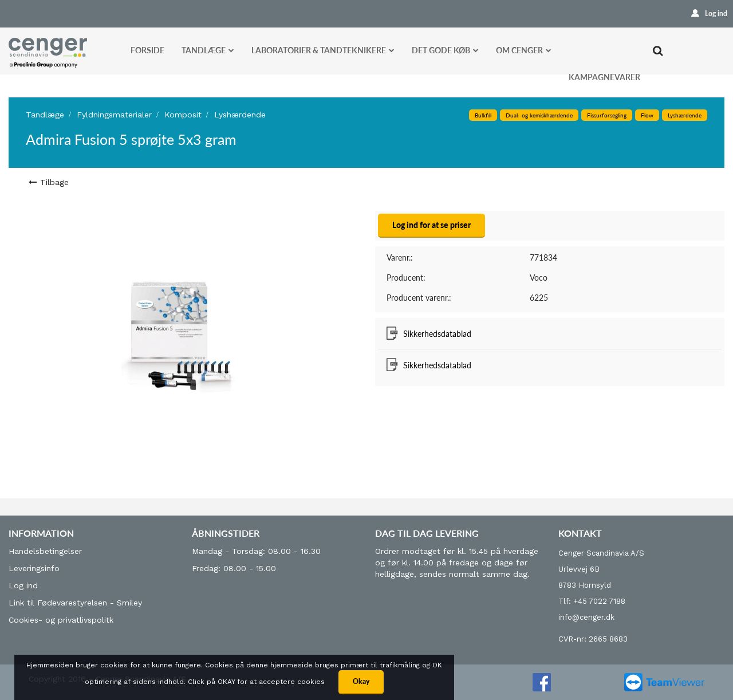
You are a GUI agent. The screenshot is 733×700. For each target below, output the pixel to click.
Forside (147, 50)
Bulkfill (483, 115)
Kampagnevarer (604, 77)
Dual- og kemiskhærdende (539, 115)
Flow (647, 115)
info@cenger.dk (586, 617)
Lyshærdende (240, 115)
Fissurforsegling (607, 115)
